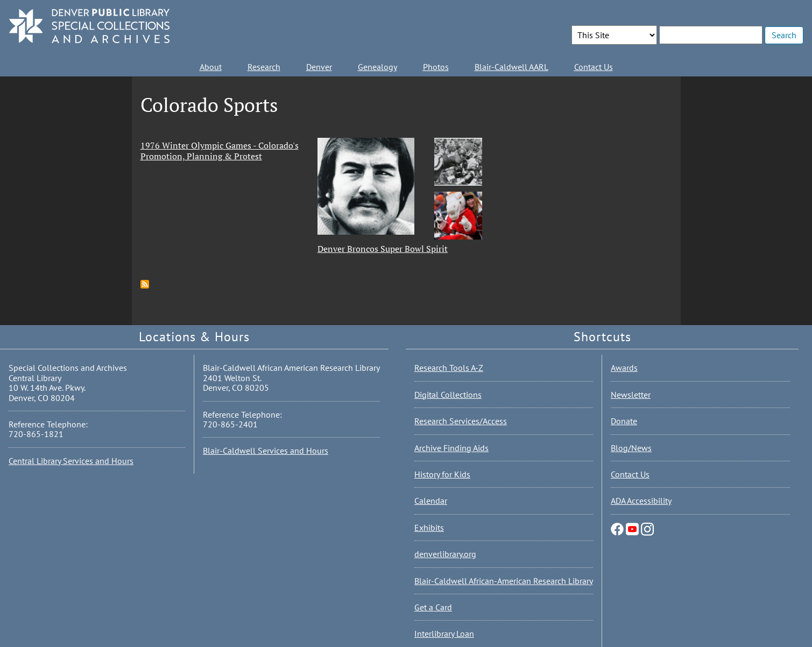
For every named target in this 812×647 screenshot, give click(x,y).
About (211, 67)
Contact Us (594, 67)
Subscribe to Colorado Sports (145, 284)
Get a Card (433, 607)
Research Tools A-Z (449, 368)
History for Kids (442, 474)
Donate (624, 421)
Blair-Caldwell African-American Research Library (504, 581)
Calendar (431, 501)
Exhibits (429, 528)
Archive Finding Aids (451, 448)
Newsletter (631, 395)
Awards (624, 368)
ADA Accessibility (641, 501)
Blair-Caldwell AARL (511, 67)
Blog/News (631, 448)
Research (264, 67)
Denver (319, 67)
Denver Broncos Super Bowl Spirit (383, 249)
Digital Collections (448, 395)
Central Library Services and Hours (71, 461)
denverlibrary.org (445, 554)
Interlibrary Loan (444, 634)
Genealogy (377, 67)
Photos (436, 67)
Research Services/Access (461, 421)
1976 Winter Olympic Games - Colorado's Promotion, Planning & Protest (220, 151)
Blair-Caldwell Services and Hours (266, 451)
